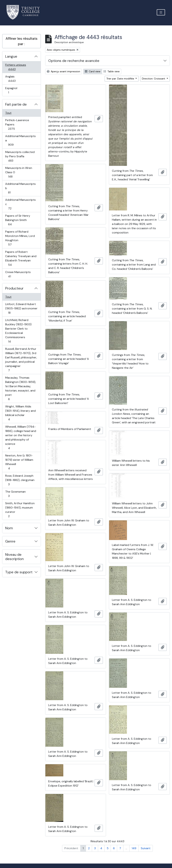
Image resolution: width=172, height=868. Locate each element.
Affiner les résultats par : (22, 41)
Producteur (14, 288)
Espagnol (12, 90)
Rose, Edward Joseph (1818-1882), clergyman (20, 480)
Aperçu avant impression (63, 71)
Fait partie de (16, 104)
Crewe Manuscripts (18, 274)
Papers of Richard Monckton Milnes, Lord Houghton (20, 238)
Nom (9, 528)
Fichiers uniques (16, 67)
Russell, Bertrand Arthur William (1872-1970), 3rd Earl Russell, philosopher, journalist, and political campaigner (21, 360)
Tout (8, 113)
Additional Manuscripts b (20, 188)
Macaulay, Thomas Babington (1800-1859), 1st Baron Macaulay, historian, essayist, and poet (20, 388)
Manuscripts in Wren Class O (19, 172)
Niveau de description (14, 557)
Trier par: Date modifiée (121, 79)
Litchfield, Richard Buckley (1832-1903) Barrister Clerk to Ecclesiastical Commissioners (18, 331)
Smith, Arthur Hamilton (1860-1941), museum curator (20, 510)
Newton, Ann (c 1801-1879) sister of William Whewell (19, 462)
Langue (11, 56)
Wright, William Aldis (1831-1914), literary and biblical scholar (20, 413)
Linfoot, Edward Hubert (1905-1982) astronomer (21, 308)
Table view (112, 71)
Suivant (146, 848)
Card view (93, 71)
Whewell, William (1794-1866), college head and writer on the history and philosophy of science (21, 437)
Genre (10, 541)
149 (134, 848)
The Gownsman (15, 494)
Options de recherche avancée (74, 61)
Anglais (16, 79)
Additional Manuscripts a (20, 140)
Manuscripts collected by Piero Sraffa (20, 156)
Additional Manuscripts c (20, 204)
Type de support (19, 572)
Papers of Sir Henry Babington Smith (18, 220)
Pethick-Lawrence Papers (17, 124)
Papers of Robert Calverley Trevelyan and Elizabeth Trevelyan (21, 258)
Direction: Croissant (154, 79)
